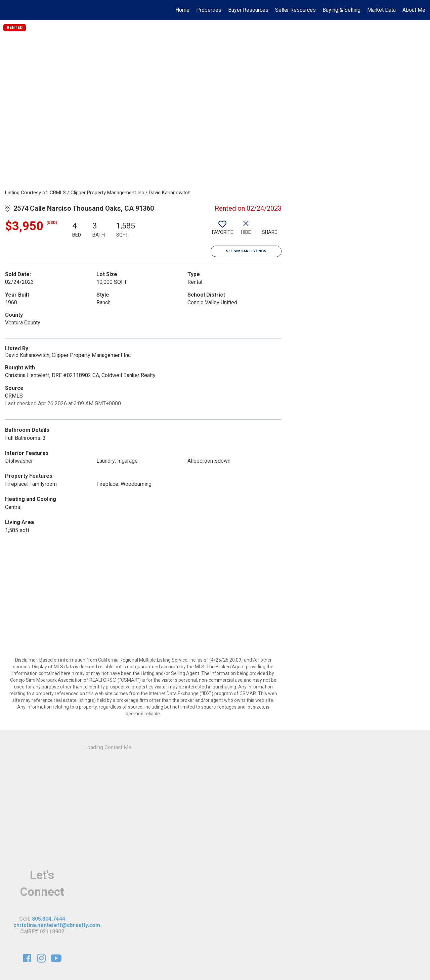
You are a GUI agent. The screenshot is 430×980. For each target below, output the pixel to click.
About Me (414, 10)
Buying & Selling (341, 10)
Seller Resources (295, 10)
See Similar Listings (246, 251)
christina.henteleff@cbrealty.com (57, 925)
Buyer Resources (248, 10)
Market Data (381, 10)
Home (182, 10)
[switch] (222, 230)
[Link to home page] (9, 10)
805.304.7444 (49, 919)
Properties (209, 10)
